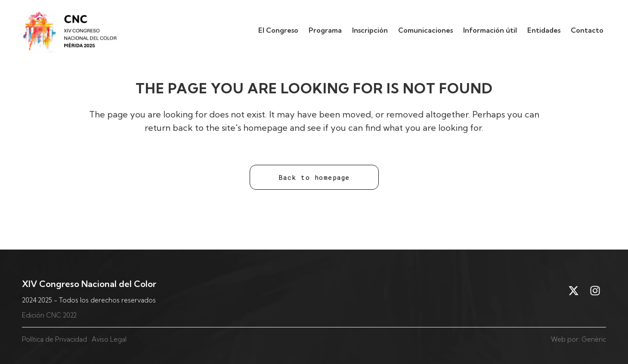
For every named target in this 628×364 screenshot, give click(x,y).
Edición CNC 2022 (49, 315)
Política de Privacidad (54, 339)
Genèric (594, 339)
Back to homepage (314, 177)
